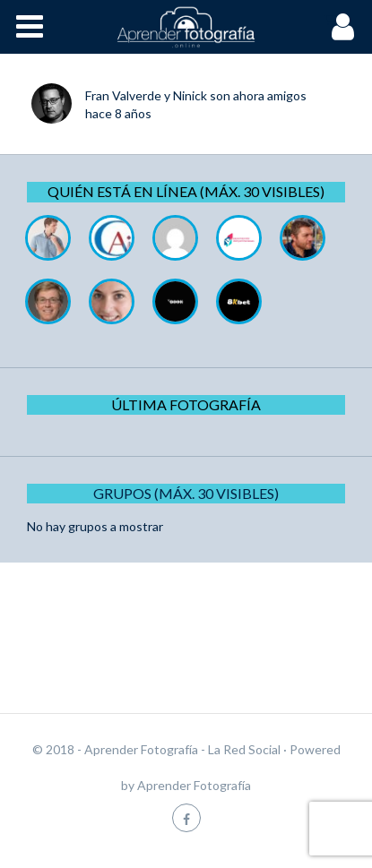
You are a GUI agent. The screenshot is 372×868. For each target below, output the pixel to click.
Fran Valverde (123, 95)
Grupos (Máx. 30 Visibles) (186, 493)
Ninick (190, 95)
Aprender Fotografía (194, 785)
